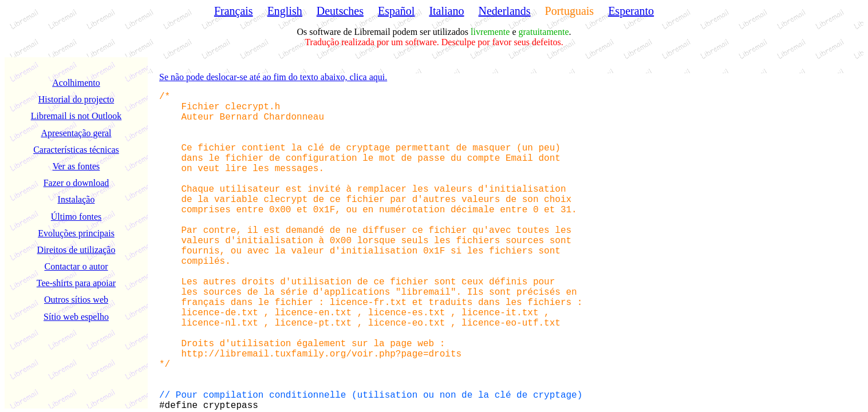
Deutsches (340, 11)
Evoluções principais (76, 233)
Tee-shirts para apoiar (76, 283)
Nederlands (505, 11)
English (285, 11)
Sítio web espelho (76, 317)
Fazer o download (76, 183)
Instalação (76, 199)
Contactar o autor (76, 266)
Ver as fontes (76, 166)
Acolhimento (76, 83)
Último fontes (76, 217)
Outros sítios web (76, 300)
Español (396, 11)
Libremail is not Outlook (76, 116)
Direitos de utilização (76, 250)
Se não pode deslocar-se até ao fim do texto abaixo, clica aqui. (273, 77)
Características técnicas (76, 150)
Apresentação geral (76, 133)
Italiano (446, 11)
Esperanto (631, 11)
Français (234, 11)
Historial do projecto (76, 99)
